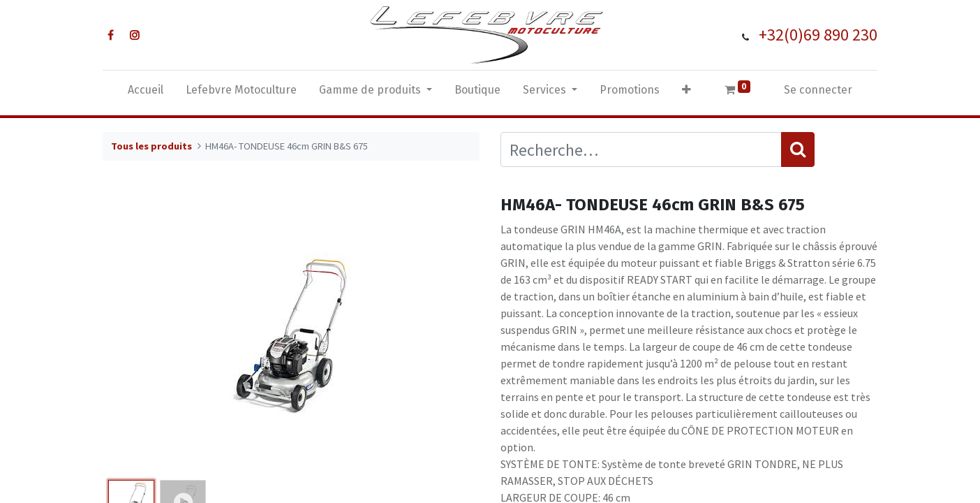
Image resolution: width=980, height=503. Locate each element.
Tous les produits (151, 146)
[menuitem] (146, 93)
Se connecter (818, 90)
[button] (686, 93)
